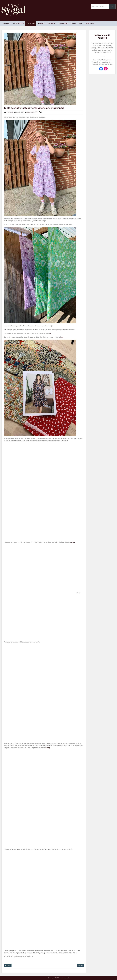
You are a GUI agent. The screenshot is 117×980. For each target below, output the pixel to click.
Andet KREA (90, 23)
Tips (81, 23)
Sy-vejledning (63, 23)
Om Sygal (7, 23)
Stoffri (74, 23)
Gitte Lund (10, 112)
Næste (80, 965)
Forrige (8, 965)
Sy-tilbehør (51, 23)
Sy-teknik (41, 23)
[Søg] (112, 6)
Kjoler (36, 112)
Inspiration (31, 23)
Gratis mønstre (18, 23)
